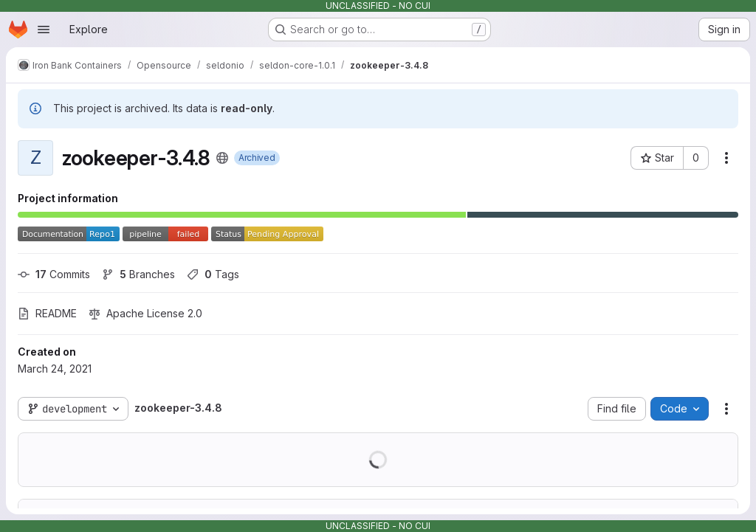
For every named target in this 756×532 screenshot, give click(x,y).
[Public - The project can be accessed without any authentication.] (222, 158)
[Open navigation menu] (44, 30)
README (47, 313)
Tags (213, 274)
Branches (138, 274)
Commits (54, 274)
